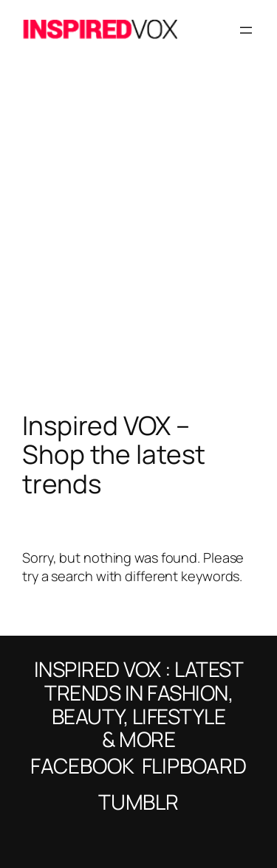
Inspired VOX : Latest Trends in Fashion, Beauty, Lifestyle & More (139, 704)
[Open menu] (246, 30)
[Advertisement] (138, 251)
